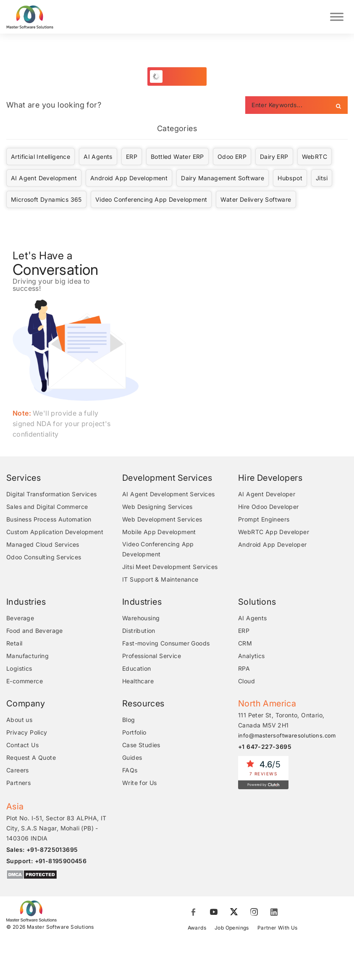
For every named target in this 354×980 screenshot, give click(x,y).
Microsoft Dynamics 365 (46, 200)
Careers (18, 771)
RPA (244, 669)
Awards (197, 929)
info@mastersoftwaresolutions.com (287, 736)
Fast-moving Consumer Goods (166, 644)
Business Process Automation (49, 520)
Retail (14, 644)
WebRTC (315, 157)
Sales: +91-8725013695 (42, 850)
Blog (129, 721)
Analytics (252, 657)
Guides (132, 758)
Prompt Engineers (264, 520)
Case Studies (141, 746)
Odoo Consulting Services (44, 558)
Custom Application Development (55, 533)
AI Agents (98, 157)
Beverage (20, 619)
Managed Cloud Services (43, 545)
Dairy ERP (274, 157)
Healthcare (138, 682)
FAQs (130, 771)
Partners (18, 784)
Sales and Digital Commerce (47, 507)
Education (137, 669)
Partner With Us (278, 929)
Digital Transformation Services (51, 495)
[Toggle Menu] (337, 17)
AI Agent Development (44, 179)
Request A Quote (31, 758)
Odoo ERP (232, 157)
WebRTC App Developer (274, 533)
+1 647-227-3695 (265, 747)
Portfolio (134, 733)
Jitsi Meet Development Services (170, 568)
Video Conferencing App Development (151, 200)
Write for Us (140, 784)
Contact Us (22, 746)
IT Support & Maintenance (160, 580)
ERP (132, 157)
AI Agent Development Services (169, 495)
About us (19, 721)
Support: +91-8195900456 (46, 862)
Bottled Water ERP (177, 157)
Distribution (139, 631)
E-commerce (25, 682)
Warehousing (141, 619)
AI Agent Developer (267, 495)
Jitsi (322, 179)
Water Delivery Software (256, 200)
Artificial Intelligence (41, 157)
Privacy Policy (27, 733)
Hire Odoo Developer (269, 507)
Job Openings (232, 929)
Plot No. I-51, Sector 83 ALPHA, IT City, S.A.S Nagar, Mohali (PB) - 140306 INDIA (56, 829)
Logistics (19, 669)
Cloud (246, 682)
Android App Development (129, 179)
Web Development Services (162, 520)
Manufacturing (28, 657)
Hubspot (290, 179)
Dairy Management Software (223, 179)
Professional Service (152, 657)
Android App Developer (272, 545)
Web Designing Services (157, 507)
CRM (245, 644)
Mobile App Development (159, 533)
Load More (182, 77)
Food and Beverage (35, 631)
